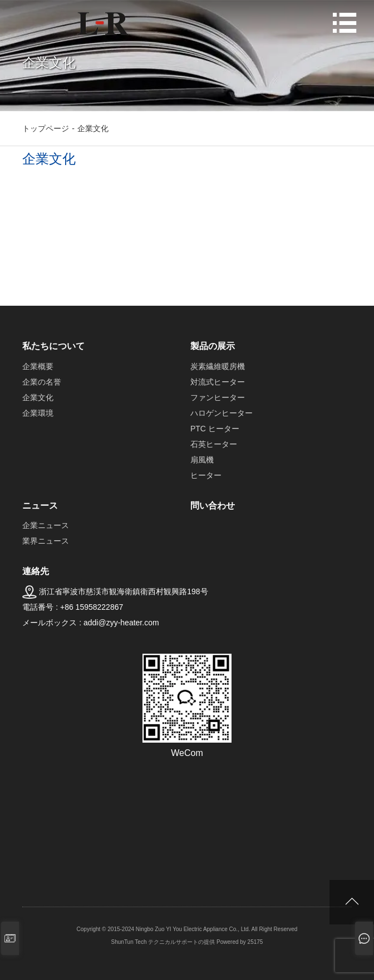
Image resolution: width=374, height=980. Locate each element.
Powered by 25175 (240, 942)
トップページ (46, 128)
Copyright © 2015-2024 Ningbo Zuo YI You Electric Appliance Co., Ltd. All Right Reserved (187, 929)
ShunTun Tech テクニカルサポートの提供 (163, 942)
